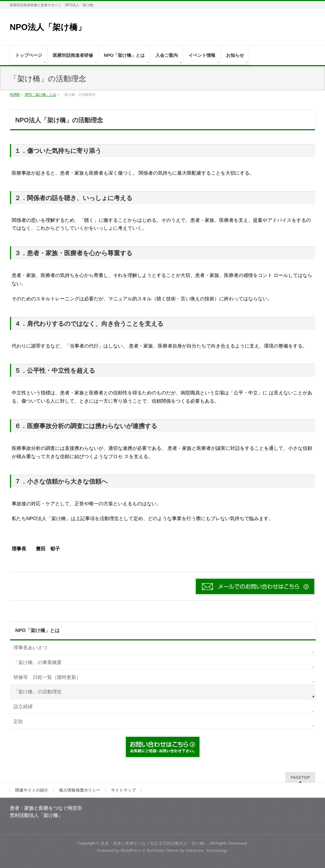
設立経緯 (23, 706)
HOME (15, 95)
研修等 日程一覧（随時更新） (47, 677)
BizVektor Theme (163, 850)
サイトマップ (123, 790)
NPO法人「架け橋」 (52, 27)
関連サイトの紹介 (32, 790)
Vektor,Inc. (196, 850)
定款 (18, 721)
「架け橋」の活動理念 (38, 692)
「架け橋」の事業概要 (38, 662)
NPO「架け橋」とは (41, 95)
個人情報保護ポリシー (80, 790)
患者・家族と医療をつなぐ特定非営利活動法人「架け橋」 (154, 843)
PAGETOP (300, 777)
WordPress (131, 850)
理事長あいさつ (30, 648)
